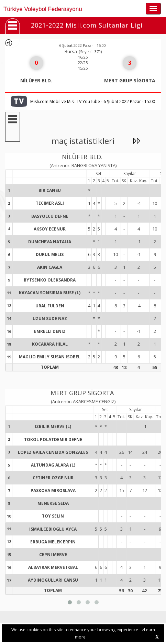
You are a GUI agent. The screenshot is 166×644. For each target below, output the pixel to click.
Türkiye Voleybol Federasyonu (43, 9)
